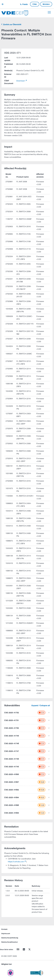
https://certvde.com (16, 862)
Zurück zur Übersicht (12, 24)
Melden (46, 4)
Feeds (25, 4)
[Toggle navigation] (49, 12)
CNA (35, 4)
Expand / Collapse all (41, 705)
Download (21, 81)
